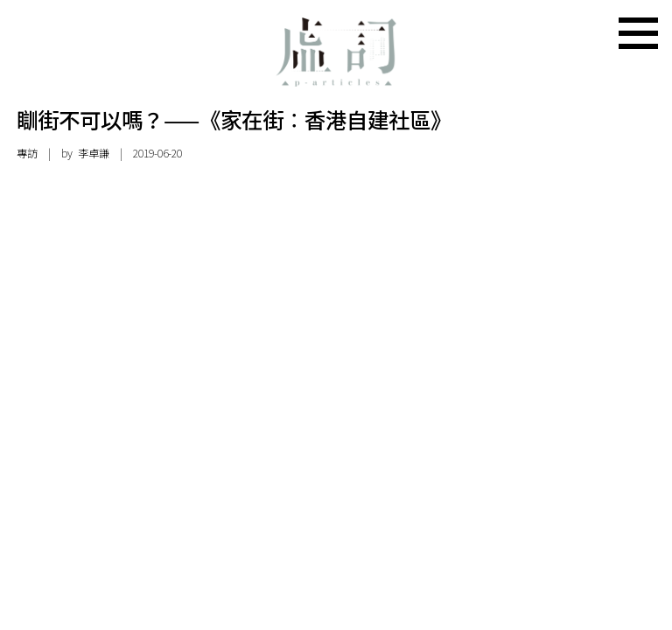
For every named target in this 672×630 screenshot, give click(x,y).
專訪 (27, 153)
